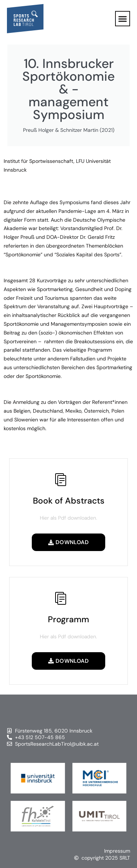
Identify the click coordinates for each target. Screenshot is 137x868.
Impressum (117, 851)
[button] (123, 19)
